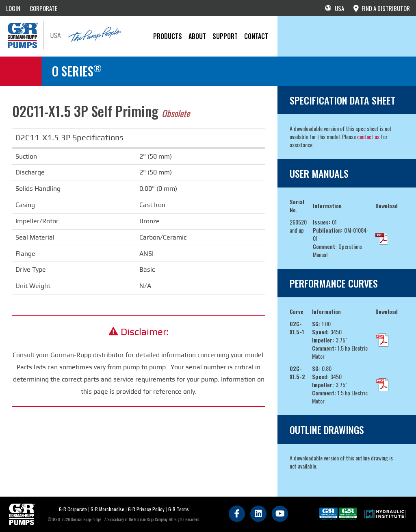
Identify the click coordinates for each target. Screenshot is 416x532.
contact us (368, 136)
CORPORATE (43, 8)
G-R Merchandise (107, 509)
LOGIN (13, 8)
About (197, 36)
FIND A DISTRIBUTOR (382, 8)
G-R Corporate (73, 509)
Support (225, 36)
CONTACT (256, 36)
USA (335, 8)
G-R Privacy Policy (146, 509)
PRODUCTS (168, 36)
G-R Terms (179, 509)
